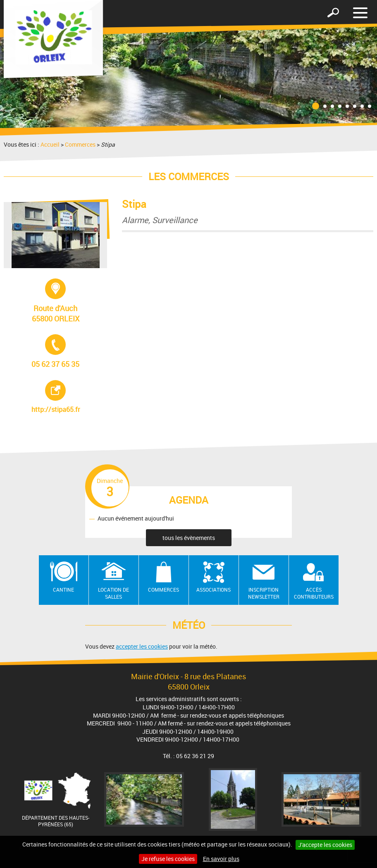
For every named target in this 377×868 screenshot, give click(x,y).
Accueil (50, 144)
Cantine (63, 590)
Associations (214, 590)
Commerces (80, 144)
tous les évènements (189, 538)
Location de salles (113, 593)
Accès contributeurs (314, 593)
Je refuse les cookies (168, 859)
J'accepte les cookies (325, 845)
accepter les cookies (142, 646)
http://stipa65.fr (68, 397)
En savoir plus (221, 859)
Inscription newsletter (264, 593)
